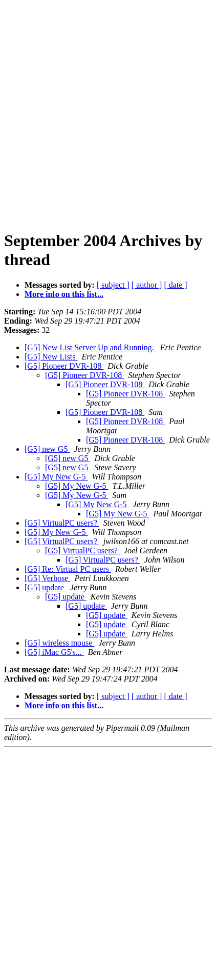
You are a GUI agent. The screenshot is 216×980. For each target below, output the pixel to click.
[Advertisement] (108, 112)
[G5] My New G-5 (56, 477)
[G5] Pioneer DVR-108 (64, 366)
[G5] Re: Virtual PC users (68, 569)
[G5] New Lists (51, 357)
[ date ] (175, 285)
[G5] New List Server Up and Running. (90, 347)
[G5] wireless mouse (59, 643)
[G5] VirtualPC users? (62, 523)
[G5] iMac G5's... (54, 652)
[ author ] (147, 285)
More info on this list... (64, 294)
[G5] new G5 (47, 449)
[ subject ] (113, 285)
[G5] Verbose (47, 578)
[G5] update (45, 587)
